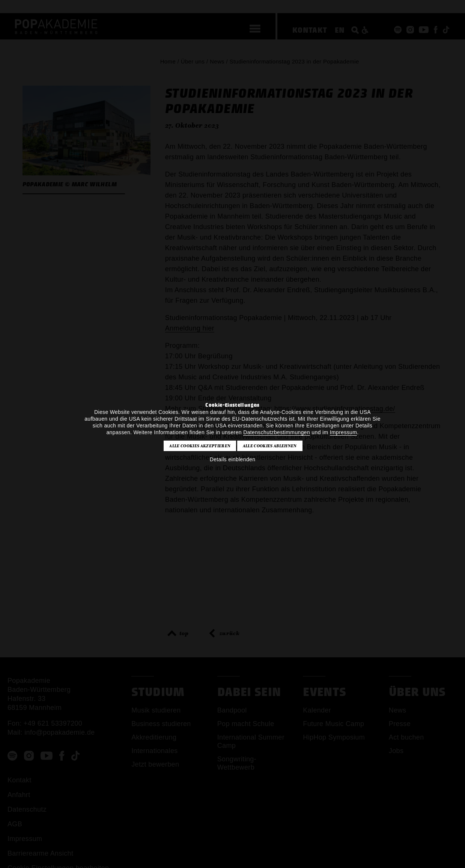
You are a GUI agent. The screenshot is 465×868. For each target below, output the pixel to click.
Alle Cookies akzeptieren (200, 446)
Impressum (343, 432)
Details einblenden (233, 459)
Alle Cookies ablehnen (270, 446)
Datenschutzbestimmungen (277, 432)
